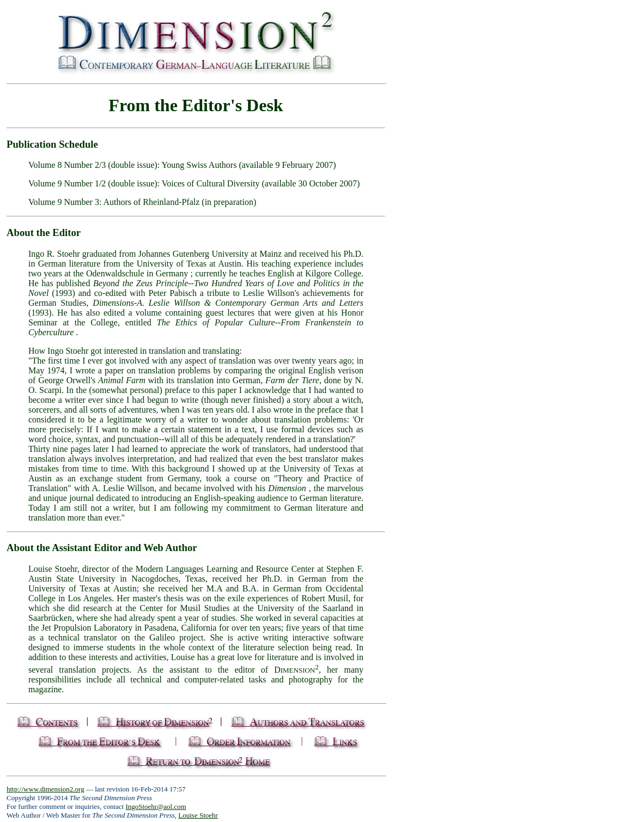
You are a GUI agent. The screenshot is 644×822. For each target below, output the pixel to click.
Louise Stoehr (198, 815)
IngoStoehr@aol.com (156, 806)
